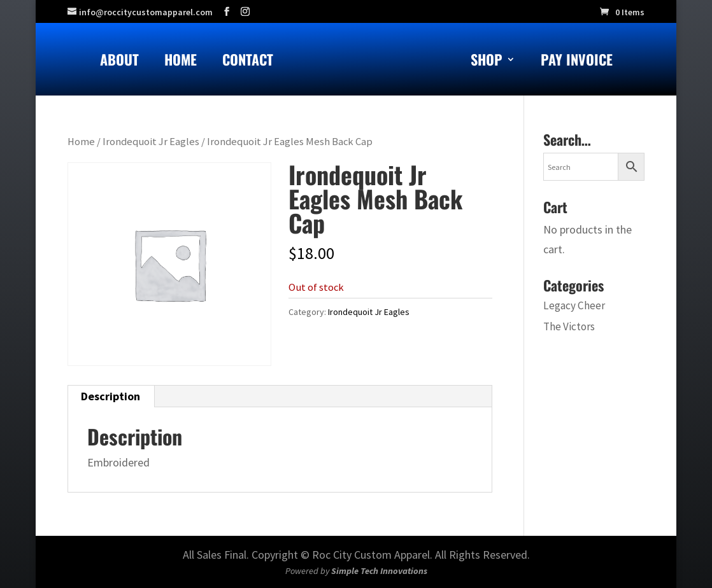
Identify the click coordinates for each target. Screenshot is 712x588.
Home (181, 62)
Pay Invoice (577, 62)
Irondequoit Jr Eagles (151, 142)
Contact (248, 62)
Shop (487, 62)
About (119, 62)
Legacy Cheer (574, 305)
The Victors (569, 326)
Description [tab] (110, 396)
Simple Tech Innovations (379, 571)
